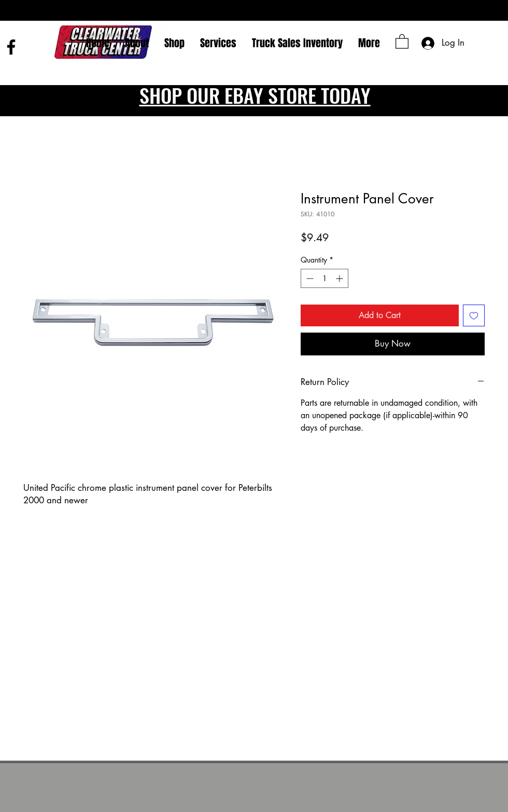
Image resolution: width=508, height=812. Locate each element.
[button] (402, 41)
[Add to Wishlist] (474, 315)
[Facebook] (11, 47)
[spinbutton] (324, 278)
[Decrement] (309, 278)
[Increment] (340, 278)
